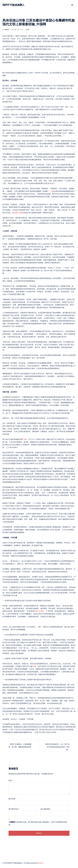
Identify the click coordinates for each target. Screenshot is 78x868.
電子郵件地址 (14, 809)
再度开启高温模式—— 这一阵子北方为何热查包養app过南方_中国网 (57, 747)
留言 (11, 781)
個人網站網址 (45, 809)
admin (7, 30)
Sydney (41, 863)
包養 (53, 191)
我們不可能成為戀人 (13, 5)
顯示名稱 (12, 799)
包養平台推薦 (19, 213)
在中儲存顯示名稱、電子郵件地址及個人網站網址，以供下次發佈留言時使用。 (38, 823)
